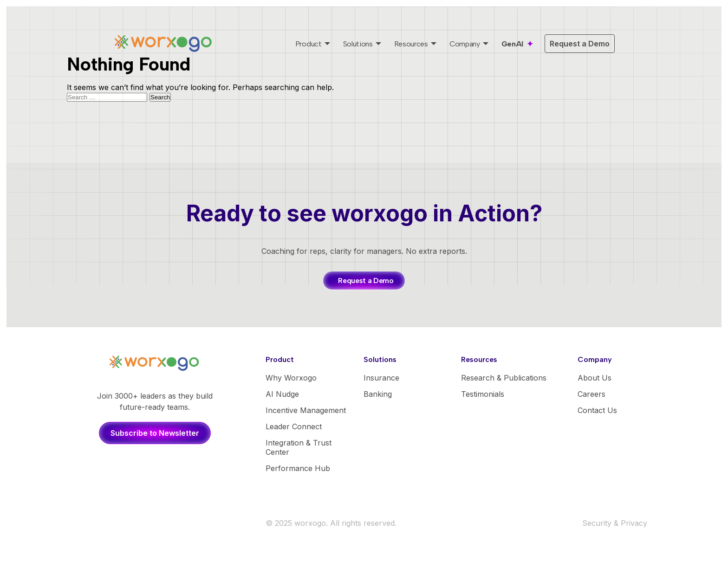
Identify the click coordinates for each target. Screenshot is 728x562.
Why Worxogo (291, 378)
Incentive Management (306, 410)
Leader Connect (294, 426)
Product (309, 44)
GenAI (512, 44)
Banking (378, 394)
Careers (591, 394)
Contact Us (597, 410)
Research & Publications (504, 378)
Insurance (381, 378)
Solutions (358, 44)
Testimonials (483, 394)
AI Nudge (282, 394)
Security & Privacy (615, 523)
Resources (411, 44)
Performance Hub (298, 468)
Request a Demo (580, 44)
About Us (595, 378)
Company (465, 44)
